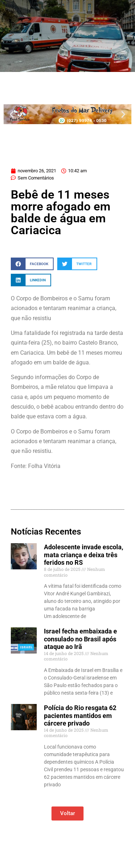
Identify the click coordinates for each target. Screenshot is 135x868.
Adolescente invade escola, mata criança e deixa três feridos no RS (84, 555)
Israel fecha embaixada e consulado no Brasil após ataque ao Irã (80, 639)
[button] (12, 114)
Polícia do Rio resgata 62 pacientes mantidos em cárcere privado (80, 715)
